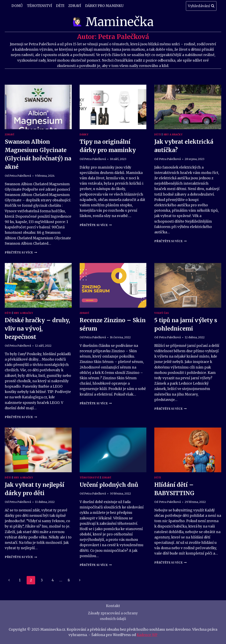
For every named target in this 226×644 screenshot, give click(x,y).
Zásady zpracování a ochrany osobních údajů (113, 616)
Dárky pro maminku (104, 6)
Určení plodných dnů (109, 485)
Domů (17, 6)
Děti (60, 6)
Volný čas (162, 313)
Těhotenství (40, 6)
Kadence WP (147, 635)
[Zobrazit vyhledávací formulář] (201, 6)
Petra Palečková (20, 176)
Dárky (84, 134)
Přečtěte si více (21, 253)
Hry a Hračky (173, 134)
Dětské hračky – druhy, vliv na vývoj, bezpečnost (37, 329)
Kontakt (113, 606)
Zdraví (75, 6)
